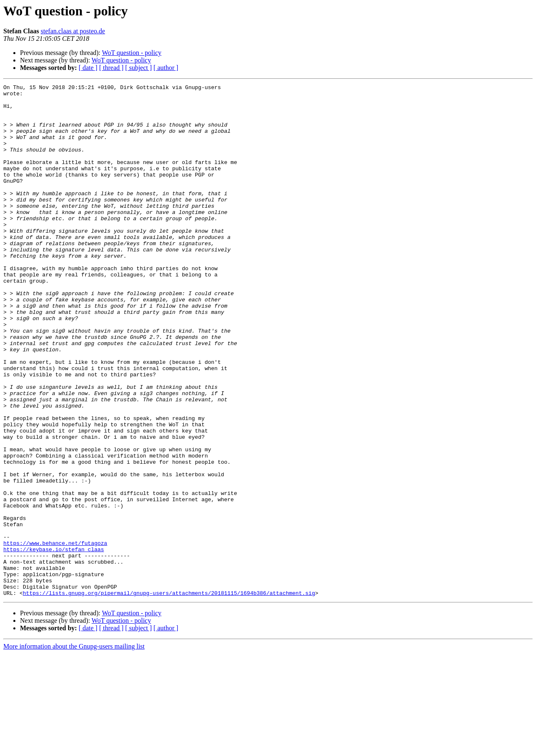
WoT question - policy (132, 53)
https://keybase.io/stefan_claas (54, 643)
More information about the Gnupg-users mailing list (74, 749)
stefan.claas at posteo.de (73, 31)
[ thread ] (111, 68)
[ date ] (88, 68)
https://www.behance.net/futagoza (55, 635)
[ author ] (166, 68)
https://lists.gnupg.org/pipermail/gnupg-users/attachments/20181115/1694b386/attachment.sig (169, 695)
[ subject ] (139, 68)
